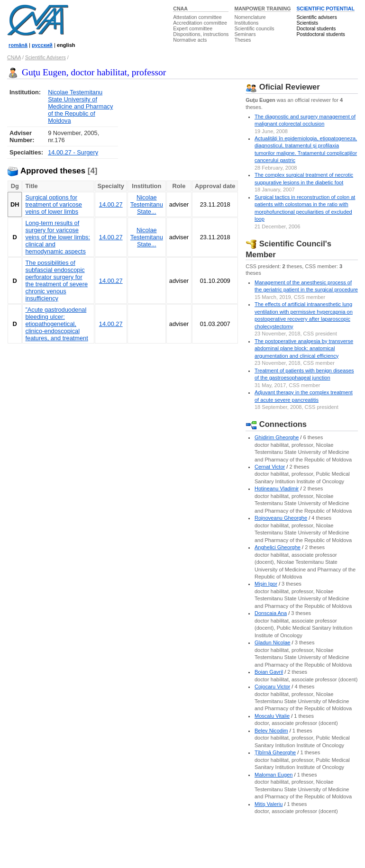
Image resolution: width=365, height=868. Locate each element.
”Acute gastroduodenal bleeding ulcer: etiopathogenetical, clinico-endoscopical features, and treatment (56, 324)
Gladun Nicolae (273, 642)
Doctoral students (316, 28)
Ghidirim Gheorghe (277, 437)
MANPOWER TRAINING (262, 9)
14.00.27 (111, 204)
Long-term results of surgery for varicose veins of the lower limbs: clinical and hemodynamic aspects (58, 237)
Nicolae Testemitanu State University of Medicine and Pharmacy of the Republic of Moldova (80, 106)
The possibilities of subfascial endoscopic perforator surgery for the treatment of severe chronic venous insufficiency (56, 280)
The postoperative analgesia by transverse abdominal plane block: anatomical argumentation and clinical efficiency (304, 348)
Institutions (246, 23)
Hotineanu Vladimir (277, 488)
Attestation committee (197, 17)
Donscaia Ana (271, 613)
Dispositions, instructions (201, 34)
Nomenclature (250, 17)
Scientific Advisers (46, 57)
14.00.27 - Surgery (73, 152)
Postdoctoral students (320, 34)
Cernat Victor (270, 467)
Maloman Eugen (274, 775)
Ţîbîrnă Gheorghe (275, 752)
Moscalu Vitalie (272, 716)
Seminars (245, 34)
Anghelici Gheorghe (278, 547)
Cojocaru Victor (272, 687)
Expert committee (193, 28)
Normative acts (190, 40)
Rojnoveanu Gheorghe (281, 518)
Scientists (307, 23)
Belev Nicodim (271, 731)
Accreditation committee (200, 23)
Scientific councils (254, 28)
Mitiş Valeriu (269, 804)
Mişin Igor (266, 584)
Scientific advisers (316, 17)
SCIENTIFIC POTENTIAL (325, 9)
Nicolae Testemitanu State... (147, 204)
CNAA (180, 9)
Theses (242, 40)
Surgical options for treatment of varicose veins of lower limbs (54, 204)
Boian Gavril (269, 672)
